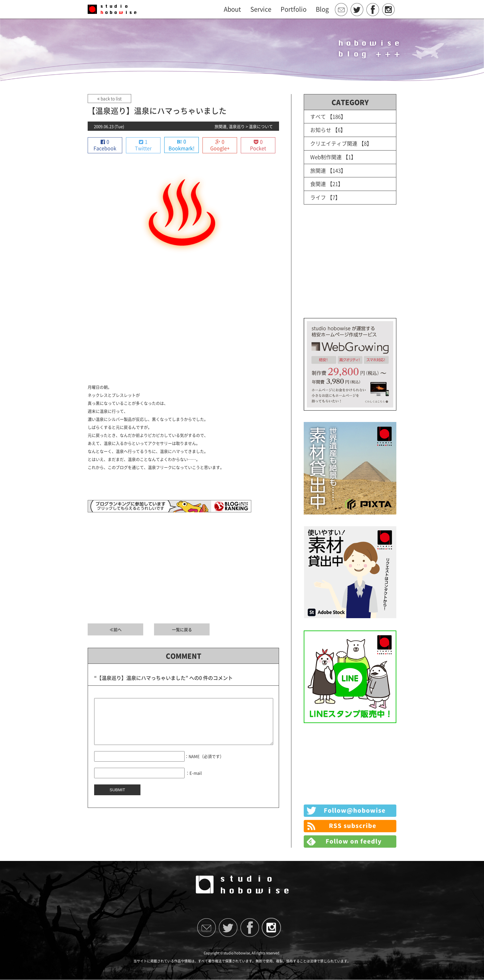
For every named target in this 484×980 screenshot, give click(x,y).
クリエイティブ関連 (334, 143)
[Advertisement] (183, 328)
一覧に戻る (182, 630)
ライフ (318, 196)
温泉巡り (237, 126)
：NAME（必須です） (204, 765)
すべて (318, 116)
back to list (109, 99)
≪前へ (116, 630)
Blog (322, 9)
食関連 (318, 183)
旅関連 (221, 126)
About (232, 9)
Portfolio (294, 9)
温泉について (261, 126)
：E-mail (194, 782)
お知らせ (321, 130)
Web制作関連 (326, 156)
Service (261, 9)
